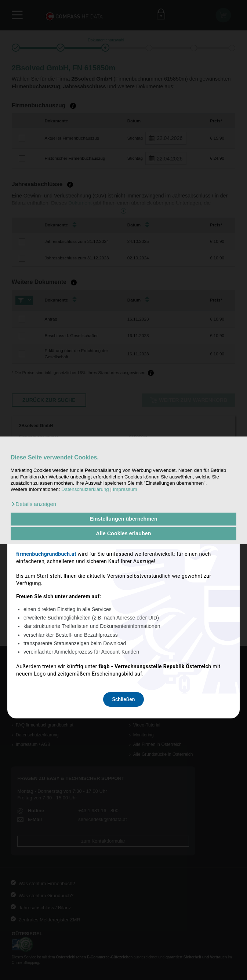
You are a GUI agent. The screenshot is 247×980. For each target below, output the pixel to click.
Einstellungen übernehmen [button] (123, 519)
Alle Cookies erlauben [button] (123, 533)
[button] (33, 504)
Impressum (125, 490)
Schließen (123, 585)
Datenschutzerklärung (85, 490)
